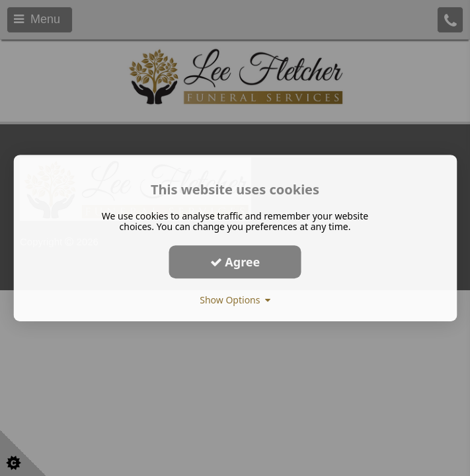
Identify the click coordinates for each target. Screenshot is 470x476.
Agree (235, 262)
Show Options (235, 300)
